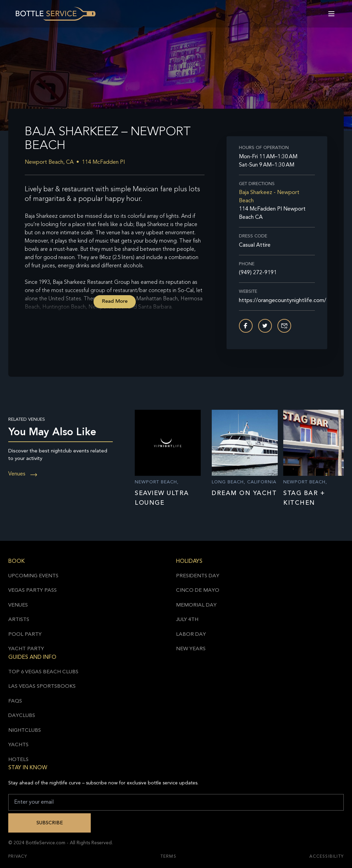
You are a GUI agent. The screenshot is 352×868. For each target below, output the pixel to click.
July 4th (187, 620)
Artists (19, 620)
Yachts (18, 745)
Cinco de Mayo (198, 591)
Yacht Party (26, 649)
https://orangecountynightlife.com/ (277, 301)
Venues (23, 474)
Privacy (18, 857)
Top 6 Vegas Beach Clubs (43, 672)
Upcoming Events (33, 576)
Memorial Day (196, 605)
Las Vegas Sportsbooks (42, 687)
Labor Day (191, 635)
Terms (168, 857)
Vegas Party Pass (32, 591)
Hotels (18, 760)
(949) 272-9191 (258, 273)
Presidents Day (198, 576)
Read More (115, 302)
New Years (191, 649)
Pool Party (25, 635)
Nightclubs (25, 731)
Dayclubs (22, 716)
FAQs (15, 701)
